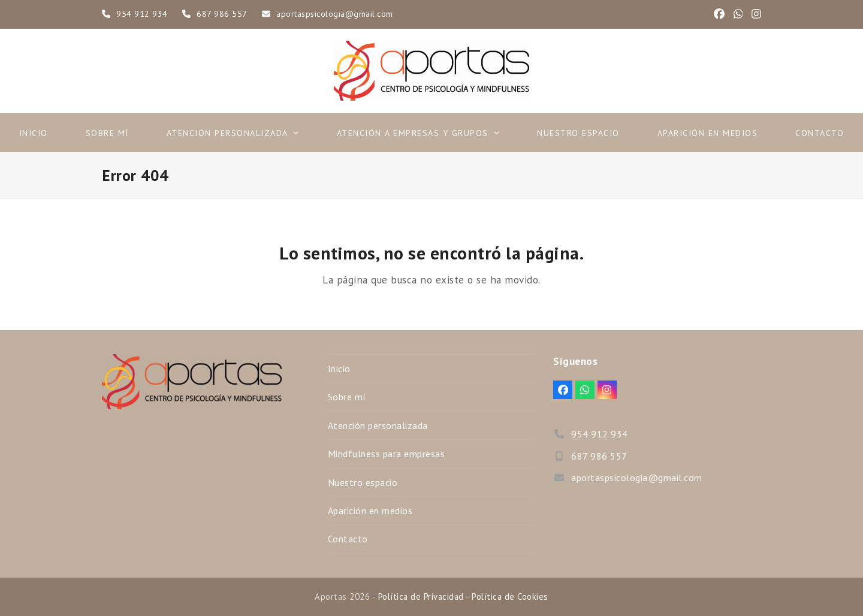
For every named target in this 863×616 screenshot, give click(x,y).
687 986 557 (222, 14)
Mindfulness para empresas (387, 454)
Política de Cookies (510, 597)
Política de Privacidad (421, 597)
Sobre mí (347, 397)
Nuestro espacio (363, 482)
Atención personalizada (378, 425)
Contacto (348, 539)
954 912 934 (142, 14)
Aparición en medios (370, 511)
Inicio (339, 369)
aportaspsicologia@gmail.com (335, 14)
